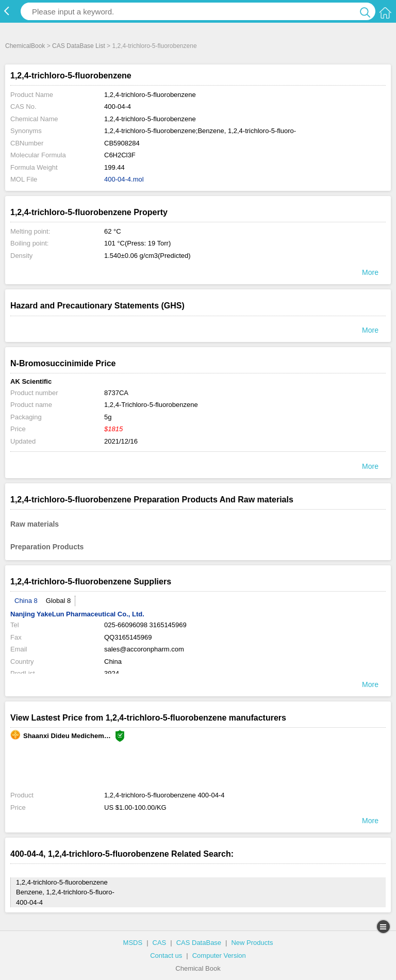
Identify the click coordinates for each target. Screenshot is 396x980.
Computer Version (219, 956)
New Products (252, 943)
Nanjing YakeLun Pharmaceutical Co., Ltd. (77, 614)
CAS (160, 943)
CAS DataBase (199, 943)
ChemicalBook (25, 46)
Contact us (166, 956)
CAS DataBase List (79, 46)
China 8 (26, 601)
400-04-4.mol (124, 179)
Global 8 (58, 601)
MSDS (133, 943)
